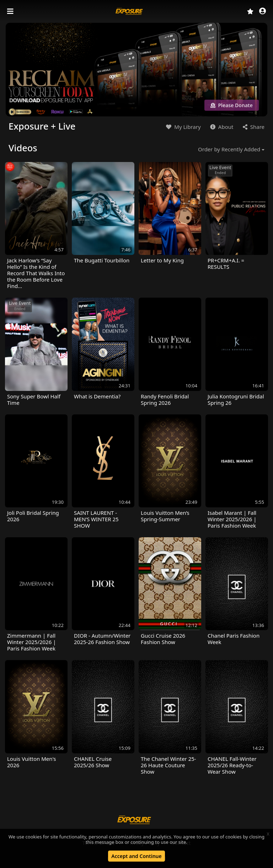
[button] (263, 12)
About (221, 127)
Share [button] (253, 127)
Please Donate (232, 105)
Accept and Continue (136, 856)
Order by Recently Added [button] (229, 149)
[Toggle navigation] (11, 11)
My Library (183, 127)
